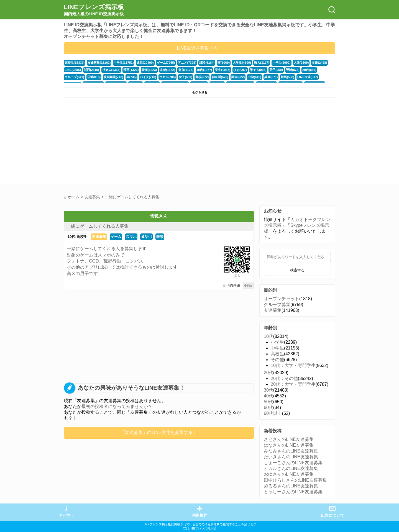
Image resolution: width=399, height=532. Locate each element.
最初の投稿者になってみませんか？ (117, 406)
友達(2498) (319, 63)
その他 (277, 360)
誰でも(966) (258, 70)
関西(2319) (92, 70)
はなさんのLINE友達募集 (289, 445)
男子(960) (276, 70)
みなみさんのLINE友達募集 (291, 451)
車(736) (132, 77)
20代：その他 (284, 378)
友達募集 (99, 237)
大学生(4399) (242, 63)
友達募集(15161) (99, 63)
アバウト (66, 516)
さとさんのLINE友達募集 (289, 439)
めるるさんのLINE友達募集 (291, 486)
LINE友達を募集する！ (199, 48)
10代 (268, 336)
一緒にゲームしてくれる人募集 (98, 226)
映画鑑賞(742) (113, 77)
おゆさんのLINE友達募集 (289, 474)
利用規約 (199, 516)
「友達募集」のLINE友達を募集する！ (159, 432)
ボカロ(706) (168, 77)
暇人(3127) (262, 63)
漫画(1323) (131, 70)
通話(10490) (145, 63)
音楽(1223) (149, 70)
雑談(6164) (207, 63)
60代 (268, 408)
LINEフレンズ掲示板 (94, 10)
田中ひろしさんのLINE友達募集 (295, 480)
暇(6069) (224, 63)
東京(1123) (186, 70)
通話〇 (146, 237)
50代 (268, 402)
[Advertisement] (131, 142)
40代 (268, 396)
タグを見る (200, 92)
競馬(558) (287, 77)
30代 (268, 390)
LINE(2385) (73, 70)
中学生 (277, 348)
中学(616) (255, 77)
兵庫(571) (271, 77)
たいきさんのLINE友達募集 (291, 457)
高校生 (277, 354)
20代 (268, 373)
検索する (297, 270)
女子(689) (186, 77)
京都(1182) (167, 70)
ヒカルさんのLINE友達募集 (291, 468)
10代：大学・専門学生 (293, 365)
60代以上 (273, 413)
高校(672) (202, 77)
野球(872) (293, 70)
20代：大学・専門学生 (293, 384)
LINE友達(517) (308, 77)
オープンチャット (282, 299)
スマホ (131, 237)
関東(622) (238, 77)
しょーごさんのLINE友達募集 (293, 463)
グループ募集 (277, 304)
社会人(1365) (111, 70)
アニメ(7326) (187, 63)
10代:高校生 (77, 237)
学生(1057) (223, 70)
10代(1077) (204, 70)
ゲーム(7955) (166, 63)
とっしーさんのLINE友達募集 (293, 492)
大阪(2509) (301, 63)
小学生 (277, 342)
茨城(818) (94, 77)
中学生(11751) (124, 63)
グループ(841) (74, 77)
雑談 (160, 237)
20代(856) (309, 70)
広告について (332, 516)
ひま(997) (240, 70)
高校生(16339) (75, 63)
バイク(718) (148, 77)
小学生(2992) (282, 63)
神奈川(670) (220, 77)
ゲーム (116, 237)
